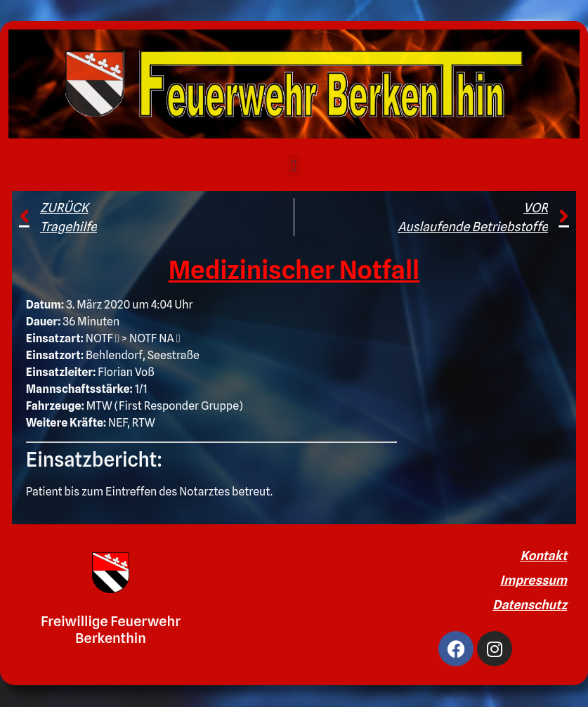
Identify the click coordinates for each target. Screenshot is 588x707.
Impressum (534, 580)
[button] (294, 166)
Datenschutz (530, 605)
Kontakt (543, 556)
